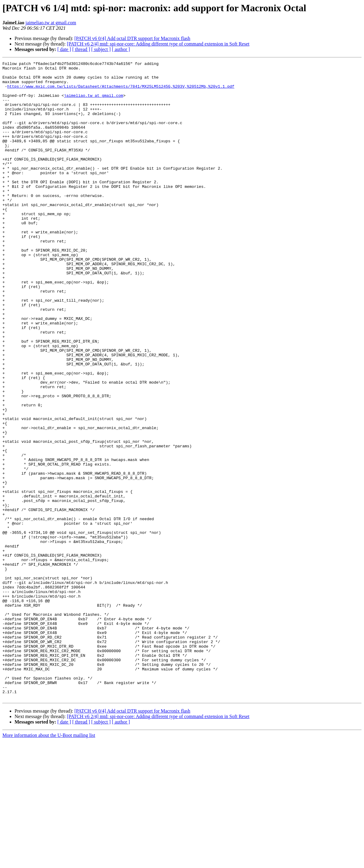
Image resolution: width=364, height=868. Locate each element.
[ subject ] (101, 49)
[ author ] (121, 49)
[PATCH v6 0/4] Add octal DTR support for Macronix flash (132, 38)
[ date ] (64, 49)
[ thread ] (81, 49)
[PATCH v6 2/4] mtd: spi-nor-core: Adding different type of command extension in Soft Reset (158, 44)
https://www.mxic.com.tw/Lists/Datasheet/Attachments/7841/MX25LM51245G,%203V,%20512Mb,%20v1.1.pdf (121, 92)
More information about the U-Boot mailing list (49, 863)
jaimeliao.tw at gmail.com (51, 23)
